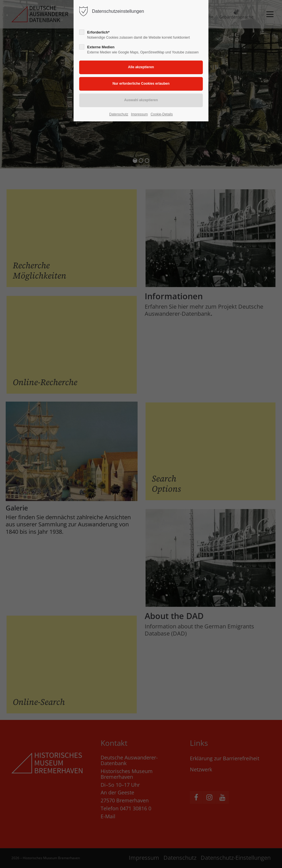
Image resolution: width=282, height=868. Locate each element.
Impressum (139, 114)
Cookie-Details (162, 114)
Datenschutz (119, 114)
